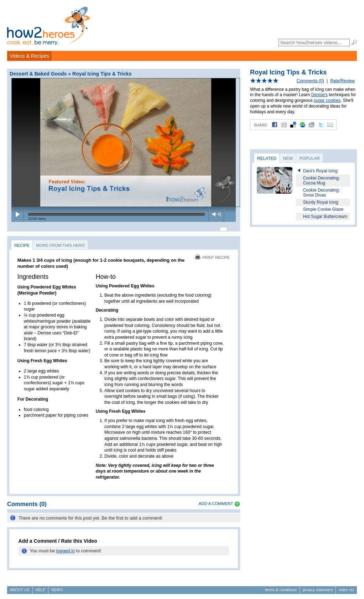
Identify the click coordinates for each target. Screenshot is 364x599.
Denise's (319, 95)
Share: (261, 125)
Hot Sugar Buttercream (325, 217)
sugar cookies (327, 100)
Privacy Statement (318, 587)
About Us (20, 587)
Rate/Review (342, 81)
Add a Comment (216, 500)
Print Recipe (212, 254)
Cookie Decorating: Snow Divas (321, 193)
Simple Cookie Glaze (323, 209)
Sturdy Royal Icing (321, 202)
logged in (66, 548)
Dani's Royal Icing (320, 171)
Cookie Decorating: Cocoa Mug (321, 181)
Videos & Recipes (29, 56)
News (57, 587)
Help (40, 587)
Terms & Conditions (281, 587)
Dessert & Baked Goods (38, 74)
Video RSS (347, 587)
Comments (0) (310, 81)
